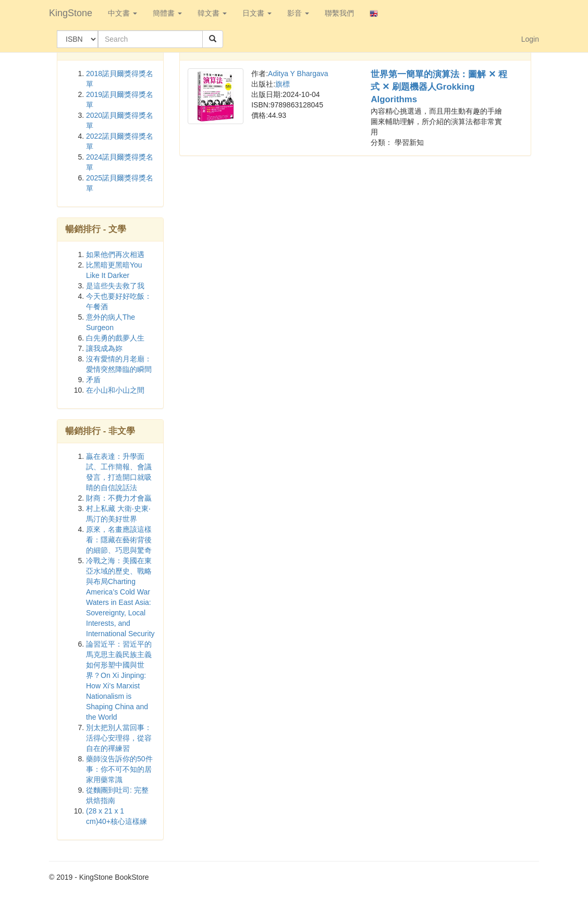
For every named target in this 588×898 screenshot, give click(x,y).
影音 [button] (298, 13)
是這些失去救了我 (115, 286)
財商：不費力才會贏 (119, 498)
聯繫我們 (339, 13)
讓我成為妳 (104, 348)
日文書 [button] (257, 13)
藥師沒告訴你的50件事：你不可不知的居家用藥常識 (119, 769)
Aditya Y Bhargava (298, 74)
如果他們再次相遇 (115, 254)
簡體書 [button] (167, 13)
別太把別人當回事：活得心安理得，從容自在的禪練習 (119, 738)
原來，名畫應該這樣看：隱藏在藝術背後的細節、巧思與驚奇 (119, 540)
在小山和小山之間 (115, 390)
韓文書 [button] (212, 13)
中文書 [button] (123, 13)
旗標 (283, 84)
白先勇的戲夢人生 (115, 338)
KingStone (71, 13)
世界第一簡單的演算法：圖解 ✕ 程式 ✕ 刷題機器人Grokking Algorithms (439, 87)
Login (530, 39)
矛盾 (93, 380)
